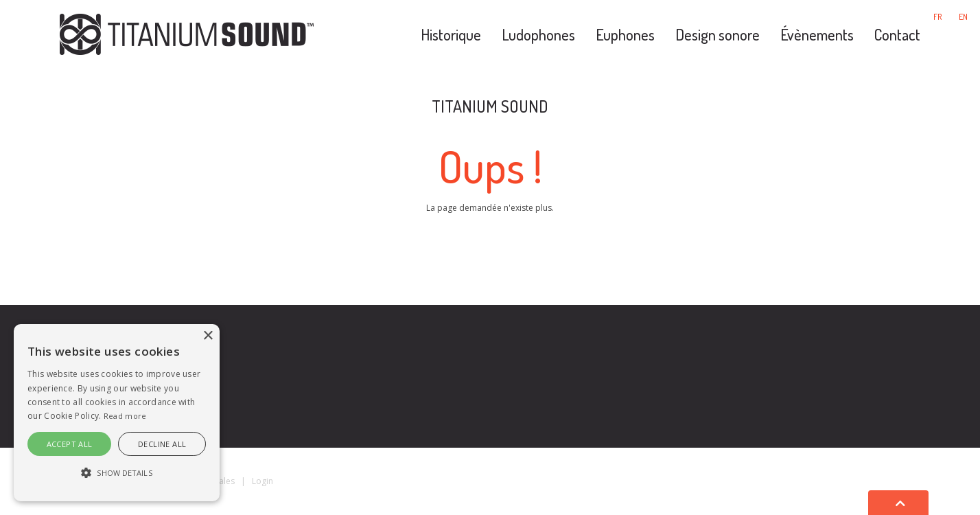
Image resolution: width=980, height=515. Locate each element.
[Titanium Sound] (187, 33)
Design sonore (717, 34)
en (963, 17)
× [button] (208, 336)
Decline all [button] (162, 444)
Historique (451, 34)
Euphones (625, 34)
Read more (125, 416)
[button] (117, 473)
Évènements (817, 34)
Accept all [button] (70, 444)
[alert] (117, 413)
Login (262, 481)
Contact (897, 34)
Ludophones (538, 34)
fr (938, 17)
